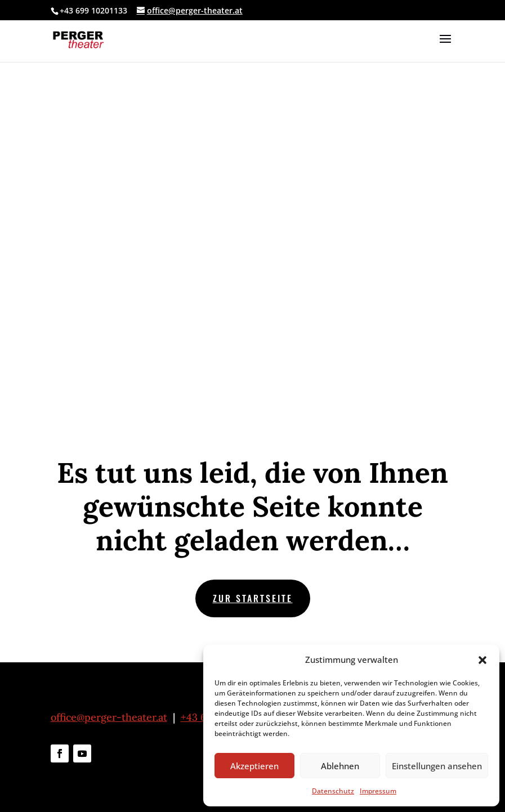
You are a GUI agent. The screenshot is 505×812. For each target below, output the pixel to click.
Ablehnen (340, 766)
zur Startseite (253, 598)
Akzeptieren (254, 766)
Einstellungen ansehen (437, 766)
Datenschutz (333, 791)
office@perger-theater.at (109, 717)
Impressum (378, 791)
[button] (482, 660)
